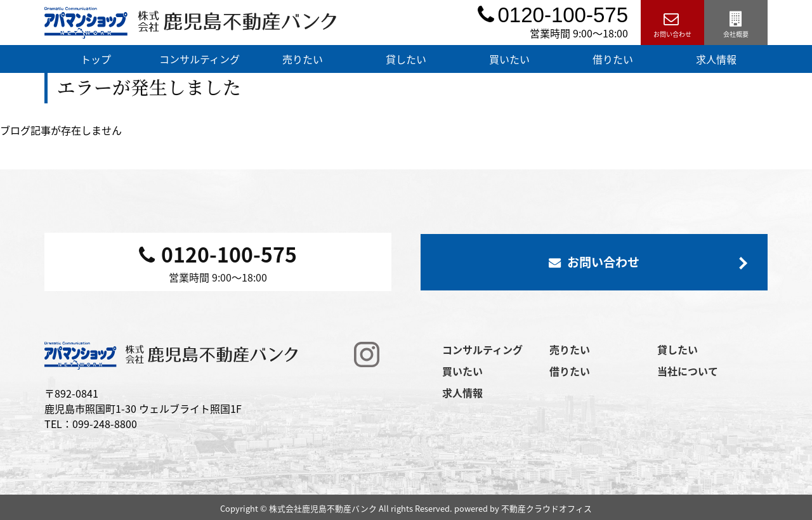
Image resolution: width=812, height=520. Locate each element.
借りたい (613, 59)
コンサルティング (200, 59)
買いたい (509, 59)
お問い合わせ (672, 23)
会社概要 (736, 23)
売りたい (303, 59)
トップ (96, 59)
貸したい (406, 59)
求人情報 (716, 59)
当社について (688, 371)
